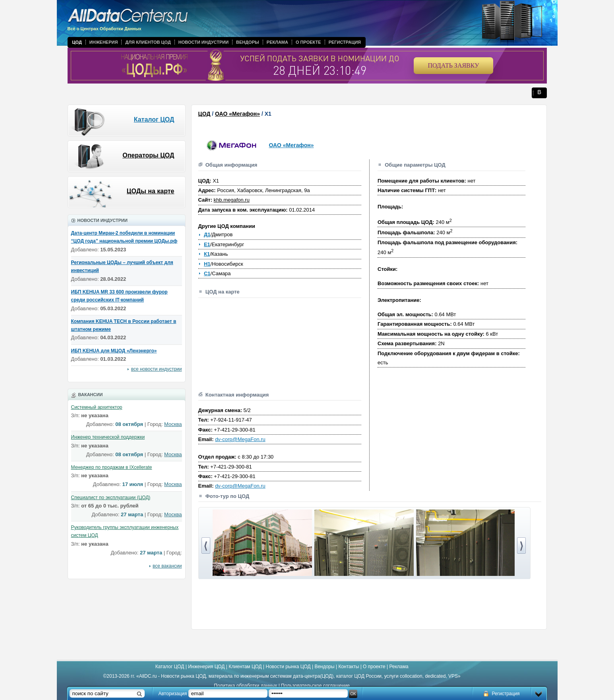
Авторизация (173, 694)
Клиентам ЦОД (245, 667)
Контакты (349, 667)
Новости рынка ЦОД (288, 667)
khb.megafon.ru (232, 200)
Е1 (207, 244)
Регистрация (345, 42)
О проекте (308, 42)
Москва (173, 424)
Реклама (277, 42)
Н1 (207, 264)
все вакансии (167, 566)
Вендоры (248, 42)
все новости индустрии (157, 369)
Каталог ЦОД (154, 120)
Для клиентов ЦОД (148, 42)
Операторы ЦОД (148, 155)
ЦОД (77, 42)
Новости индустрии (203, 42)
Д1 (207, 234)
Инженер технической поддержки (108, 437)
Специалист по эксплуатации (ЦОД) (111, 498)
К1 (207, 254)
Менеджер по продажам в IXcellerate (112, 467)
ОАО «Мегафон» (237, 114)
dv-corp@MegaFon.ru (240, 439)
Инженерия (104, 42)
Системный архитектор (97, 407)
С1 (207, 273)
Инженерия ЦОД (206, 667)
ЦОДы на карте (151, 191)
